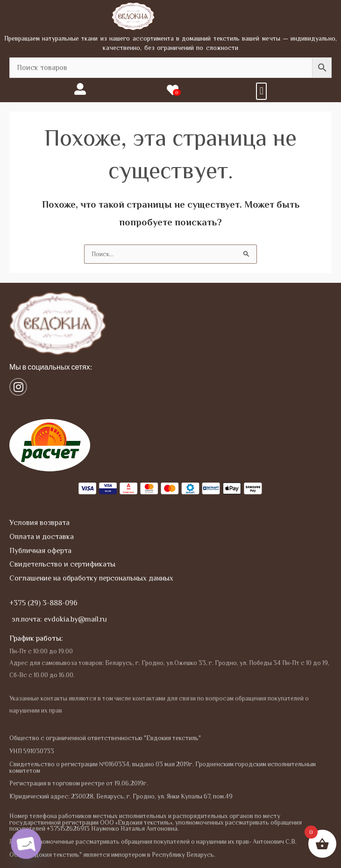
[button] (261, 91)
